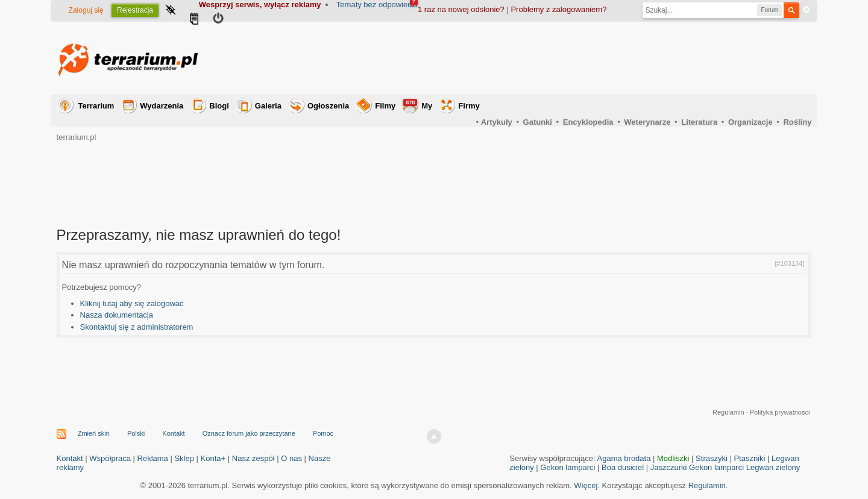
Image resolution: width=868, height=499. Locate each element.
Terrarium (96, 106)
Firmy (469, 106)
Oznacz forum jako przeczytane (249, 433)
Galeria (268, 106)
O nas (291, 458)
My (418, 105)
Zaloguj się (86, 10)
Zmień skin (94, 433)
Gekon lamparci (568, 467)
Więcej (586, 485)
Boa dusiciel (623, 467)
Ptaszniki (749, 458)
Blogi (219, 106)
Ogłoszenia (328, 106)
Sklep (184, 458)
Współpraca (110, 458)
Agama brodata (624, 458)
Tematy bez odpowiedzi (377, 5)
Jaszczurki (669, 467)
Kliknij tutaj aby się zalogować (132, 303)
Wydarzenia (162, 106)
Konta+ (213, 458)
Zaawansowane (807, 10)
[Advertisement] (592, 58)
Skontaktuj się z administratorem (137, 327)
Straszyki (712, 458)
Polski (136, 433)
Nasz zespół (253, 458)
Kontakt (173, 433)
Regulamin (728, 412)
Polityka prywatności (780, 412)
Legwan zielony (773, 467)
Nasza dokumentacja (117, 315)
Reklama (153, 458)
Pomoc (323, 433)
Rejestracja (135, 10)
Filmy (385, 106)
